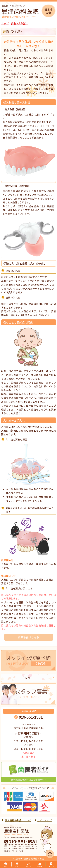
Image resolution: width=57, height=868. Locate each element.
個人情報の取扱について (18, 820)
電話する (29, 866)
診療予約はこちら (28, 637)
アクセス (17, 866)
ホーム (6, 866)
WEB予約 (40, 866)
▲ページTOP (46, 850)
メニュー (51, 866)
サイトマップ (45, 820)
